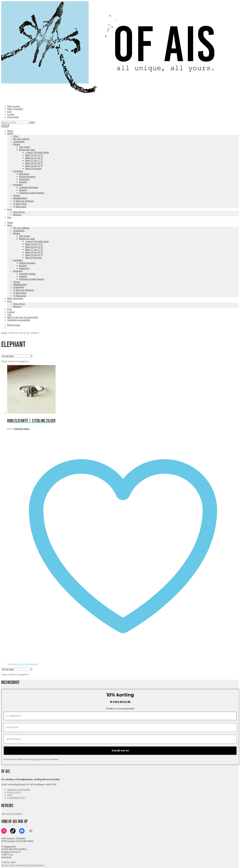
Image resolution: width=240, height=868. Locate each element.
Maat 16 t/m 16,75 (34, 158)
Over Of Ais (19, 212)
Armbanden (19, 142)
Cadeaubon (19, 287)
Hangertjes (24, 179)
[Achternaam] (120, 739)
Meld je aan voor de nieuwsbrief (23, 317)
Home (10, 131)
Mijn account (14, 106)
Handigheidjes (20, 198)
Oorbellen (18, 171)
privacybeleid (36, 759)
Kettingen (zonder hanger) (32, 193)
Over (10, 209)
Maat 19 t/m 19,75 (34, 166)
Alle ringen (25, 147)
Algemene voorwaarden (19, 320)
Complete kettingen (29, 187)
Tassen (16, 195)
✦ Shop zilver (20, 204)
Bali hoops (24, 174)
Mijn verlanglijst (15, 109)
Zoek (32, 122)
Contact (11, 114)
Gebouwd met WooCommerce (30, 865)
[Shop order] (17, 356)
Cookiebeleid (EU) (16, 798)
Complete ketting (27, 274)
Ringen (17, 144)
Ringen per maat (27, 150)
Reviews (17, 215)
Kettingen (18, 185)
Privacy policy (14, 792)
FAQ (9, 112)
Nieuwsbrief (13, 117)
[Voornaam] (120, 727)
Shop (10, 225)
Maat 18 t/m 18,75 (34, 163)
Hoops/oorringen (27, 177)
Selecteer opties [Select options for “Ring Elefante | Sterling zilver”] (22, 429)
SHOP (10, 133)
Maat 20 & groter (33, 168)
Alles (16, 136)
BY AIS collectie (21, 139)
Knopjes (23, 182)
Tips (9, 217)
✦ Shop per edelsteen (23, 201)
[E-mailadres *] (120, 716)
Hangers (23, 190)
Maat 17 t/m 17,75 (34, 160)
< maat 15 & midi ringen (37, 152)
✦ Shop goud (20, 207)
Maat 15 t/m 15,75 (34, 155)
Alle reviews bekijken (12, 814)
